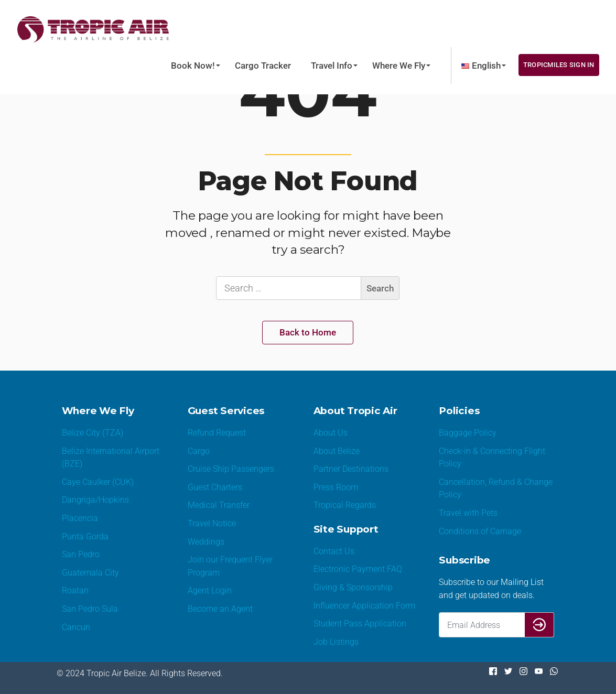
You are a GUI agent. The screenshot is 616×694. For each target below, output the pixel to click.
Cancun (76, 627)
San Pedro (81, 554)
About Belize (337, 451)
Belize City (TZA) (93, 433)
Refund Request (217, 433)
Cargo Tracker (263, 66)
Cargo (199, 451)
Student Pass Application (360, 623)
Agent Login (210, 590)
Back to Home (308, 332)
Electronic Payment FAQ (358, 569)
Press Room (336, 487)
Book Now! (193, 66)
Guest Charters (215, 487)
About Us (331, 433)
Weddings (206, 542)
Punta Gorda (85, 536)
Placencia (80, 518)
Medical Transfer (219, 505)
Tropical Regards (345, 505)
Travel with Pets (468, 513)
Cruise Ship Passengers (231, 469)
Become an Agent (220, 609)
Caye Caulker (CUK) (98, 482)
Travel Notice (212, 523)
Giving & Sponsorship (353, 587)
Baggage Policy (468, 433)
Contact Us (334, 551)
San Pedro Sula (90, 609)
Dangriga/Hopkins (95, 500)
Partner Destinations (351, 469)
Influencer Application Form (364, 606)
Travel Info (332, 66)
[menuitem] (481, 66)
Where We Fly (399, 66)
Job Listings (336, 642)
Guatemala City (90, 573)
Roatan (75, 590)
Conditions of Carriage (480, 531)
